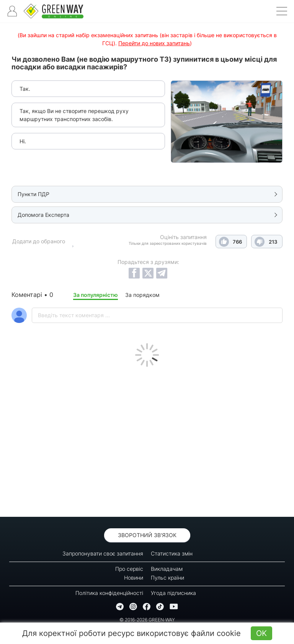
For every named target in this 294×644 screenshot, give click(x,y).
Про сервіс (129, 569)
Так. (25, 89)
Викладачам (167, 569)
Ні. (23, 141)
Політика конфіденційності (109, 593)
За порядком (142, 295)
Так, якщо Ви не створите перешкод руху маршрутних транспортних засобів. (74, 115)
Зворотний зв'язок (147, 535)
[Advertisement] (147, 440)
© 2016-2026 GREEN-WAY (147, 620)
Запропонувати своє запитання (103, 553)
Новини (134, 578)
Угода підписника (173, 593)
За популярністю (96, 295)
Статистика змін (172, 553)
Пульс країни (167, 578)
